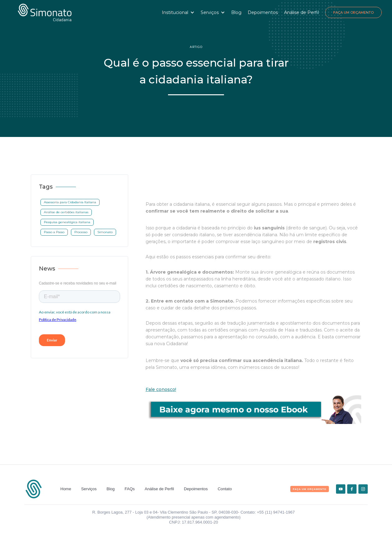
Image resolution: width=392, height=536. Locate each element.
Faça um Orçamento (353, 12)
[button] (178, 12)
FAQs (130, 489)
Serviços (89, 489)
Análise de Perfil (301, 12)
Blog (236, 12)
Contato (225, 489)
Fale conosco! (161, 389)
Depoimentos (263, 12)
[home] (45, 12)
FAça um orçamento (310, 489)
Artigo (196, 47)
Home (66, 489)
